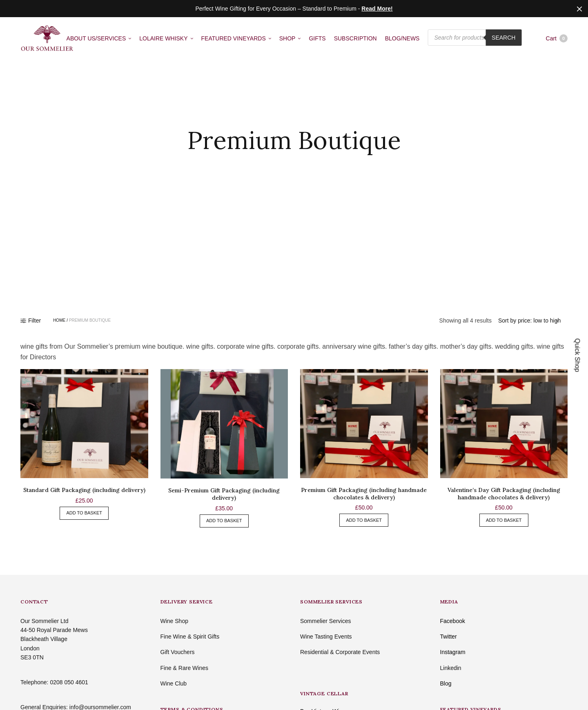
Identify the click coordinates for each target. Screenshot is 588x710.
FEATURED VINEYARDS (234, 39)
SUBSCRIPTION (355, 39)
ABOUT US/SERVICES (96, 39)
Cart (557, 39)
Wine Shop (174, 621)
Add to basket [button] (84, 513)
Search (503, 38)
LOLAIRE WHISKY (163, 39)
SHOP (287, 39)
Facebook (453, 621)
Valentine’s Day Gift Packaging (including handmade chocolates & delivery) (504, 494)
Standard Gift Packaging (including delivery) (84, 490)
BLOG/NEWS (402, 39)
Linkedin (451, 668)
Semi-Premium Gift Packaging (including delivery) (224, 494)
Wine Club (174, 683)
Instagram (453, 652)
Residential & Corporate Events (340, 652)
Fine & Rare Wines (184, 668)
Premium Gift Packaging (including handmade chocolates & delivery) (364, 494)
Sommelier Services (325, 621)
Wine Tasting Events (326, 637)
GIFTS (317, 39)
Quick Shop (578, 355)
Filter (31, 321)
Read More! (377, 9)
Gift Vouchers (178, 652)
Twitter (449, 637)
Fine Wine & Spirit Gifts (190, 637)
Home (59, 321)
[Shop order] (530, 321)
